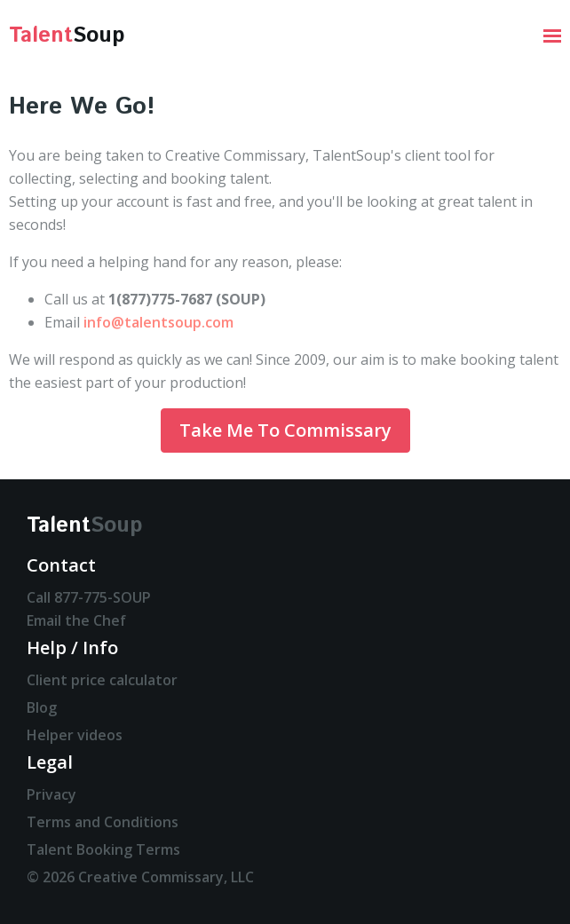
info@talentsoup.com (158, 322)
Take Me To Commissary (285, 430)
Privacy (51, 794)
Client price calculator (102, 680)
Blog (42, 707)
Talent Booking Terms (103, 849)
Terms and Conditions (103, 822)
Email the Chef (76, 620)
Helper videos (75, 735)
